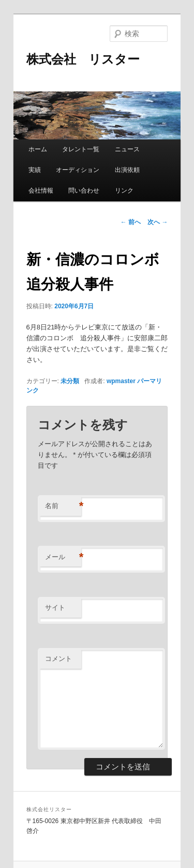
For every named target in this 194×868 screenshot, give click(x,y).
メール (63, 557)
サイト (55, 607)
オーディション (78, 170)
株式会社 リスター (83, 59)
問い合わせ (84, 191)
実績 (35, 170)
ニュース (127, 149)
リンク (124, 191)
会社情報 (41, 191)
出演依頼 (127, 170)
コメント (58, 659)
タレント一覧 (81, 149)
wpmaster (121, 381)
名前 (63, 506)
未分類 (70, 381)
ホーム (38, 149)
